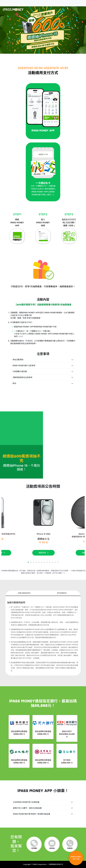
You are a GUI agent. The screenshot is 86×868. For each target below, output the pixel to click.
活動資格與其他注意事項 (22, 377)
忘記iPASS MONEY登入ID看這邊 (26, 802)
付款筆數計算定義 (20, 371)
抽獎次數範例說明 (24, 593)
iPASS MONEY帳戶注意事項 (24, 366)
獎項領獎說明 (62, 593)
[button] (28, 562)
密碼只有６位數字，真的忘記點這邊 (27, 808)
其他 (14, 383)
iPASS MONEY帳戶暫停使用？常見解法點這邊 (32, 814)
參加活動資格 (18, 360)
